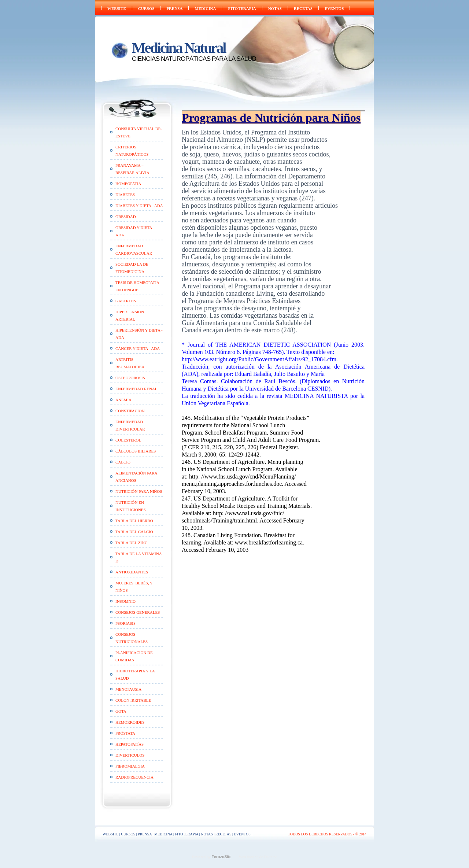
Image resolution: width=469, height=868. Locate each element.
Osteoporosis (130, 378)
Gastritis (126, 301)
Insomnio (125, 601)
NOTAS (275, 8)
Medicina (205, 8)
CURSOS (146, 8)
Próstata (125, 733)
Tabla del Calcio (134, 532)
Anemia (123, 400)
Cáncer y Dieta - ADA (138, 348)
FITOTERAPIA (242, 8)
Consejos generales (138, 612)
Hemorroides (130, 722)
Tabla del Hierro (134, 521)
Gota (121, 711)
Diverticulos (130, 755)
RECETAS (303, 8)
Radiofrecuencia (134, 777)
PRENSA (174, 8)
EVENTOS (334, 8)
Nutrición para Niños (139, 491)
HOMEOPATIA (128, 184)
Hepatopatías (130, 744)
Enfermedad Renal (136, 389)
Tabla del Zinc (131, 543)
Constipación (130, 411)
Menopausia (128, 689)
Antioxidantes (132, 572)
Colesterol (128, 440)
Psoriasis (125, 623)
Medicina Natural (179, 48)
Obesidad (126, 217)
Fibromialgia (130, 766)
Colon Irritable (133, 700)
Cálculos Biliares (136, 451)
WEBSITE (117, 8)
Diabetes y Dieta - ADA (139, 206)
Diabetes (125, 195)
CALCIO (123, 462)
